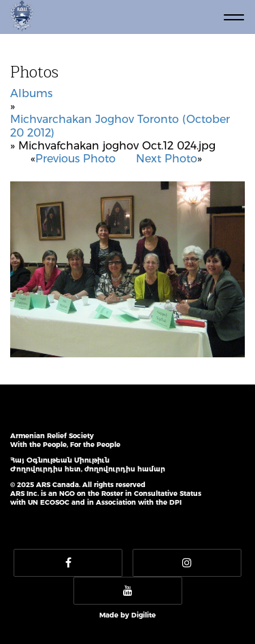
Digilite (143, 615)
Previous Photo (75, 159)
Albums (31, 93)
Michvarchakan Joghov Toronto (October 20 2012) (120, 126)
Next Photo (167, 159)
